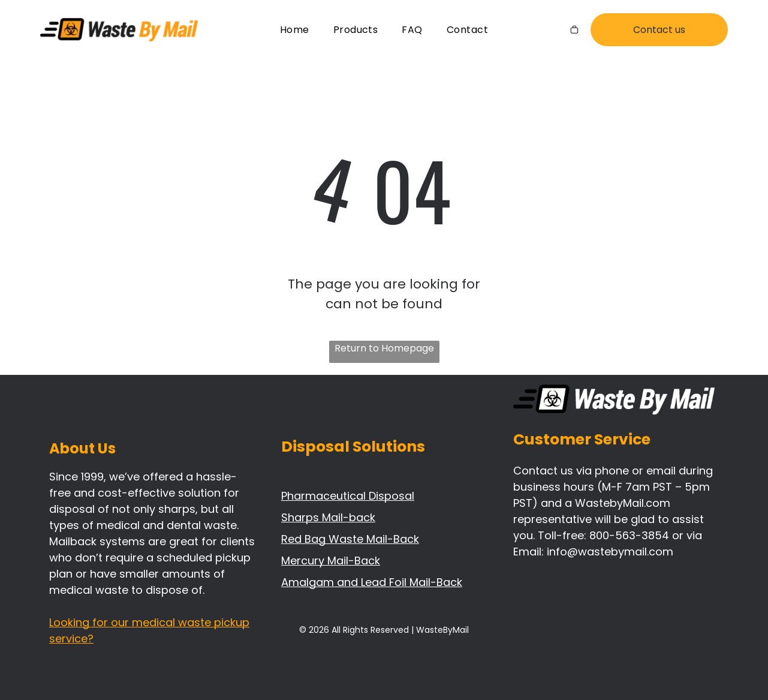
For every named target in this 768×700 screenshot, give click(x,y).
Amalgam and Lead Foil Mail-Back (372, 582)
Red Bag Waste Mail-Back (350, 539)
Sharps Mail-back (328, 517)
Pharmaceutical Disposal (348, 496)
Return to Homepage (384, 348)
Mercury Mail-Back (331, 561)
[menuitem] (295, 30)
